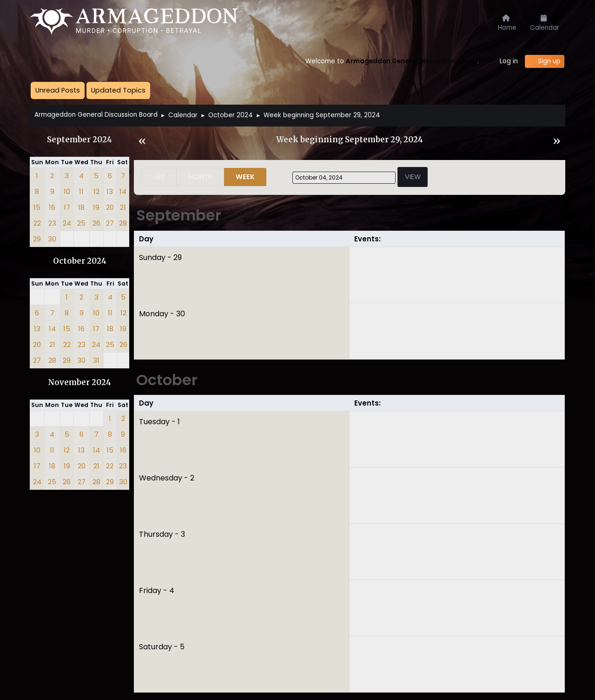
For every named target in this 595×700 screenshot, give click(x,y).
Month (200, 177)
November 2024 (79, 383)
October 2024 (80, 261)
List (159, 177)
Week (245, 177)
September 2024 (79, 140)
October (167, 380)
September (179, 215)
